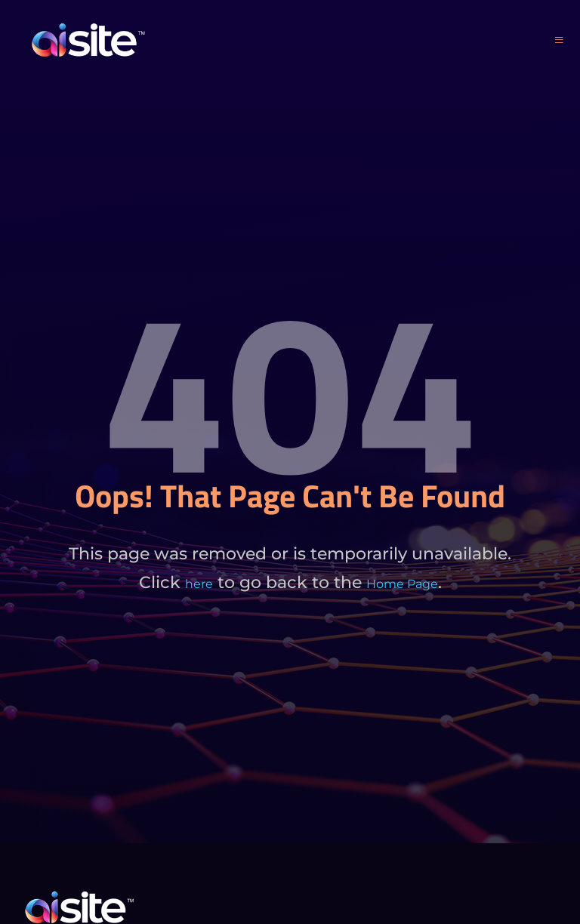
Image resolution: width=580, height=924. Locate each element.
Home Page (402, 584)
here (199, 584)
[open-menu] (559, 40)
